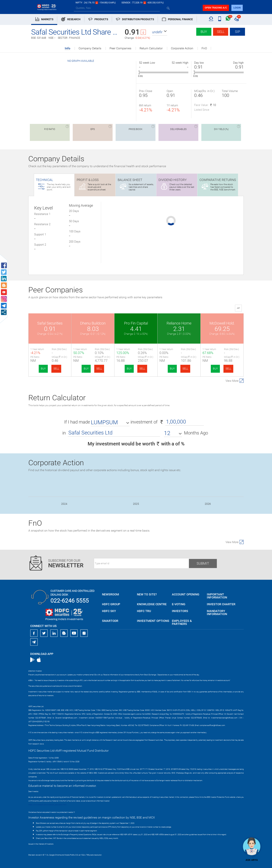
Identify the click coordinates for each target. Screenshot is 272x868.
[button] (160, 32)
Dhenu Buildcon (93, 323)
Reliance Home (179, 323)
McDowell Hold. (222, 323)
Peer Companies (120, 48)
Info (68, 48)
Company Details (90, 48)
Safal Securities (50, 323)
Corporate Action (182, 48)
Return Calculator (151, 48)
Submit (203, 563)
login (237, 8)
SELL (56, 369)
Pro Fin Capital (136, 323)
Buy (204, 32)
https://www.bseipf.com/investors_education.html (47, 805)
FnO (204, 48)
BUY (43, 369)
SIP (238, 32)
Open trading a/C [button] (216, 8)
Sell (221, 32)
